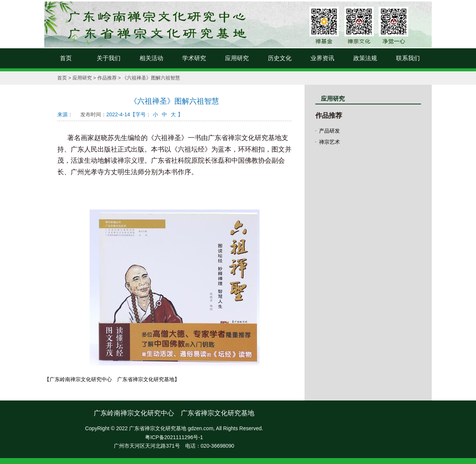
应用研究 (237, 58)
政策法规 (365, 58)
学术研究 (194, 58)
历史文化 (280, 58)
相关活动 (151, 58)
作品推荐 (107, 78)
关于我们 (109, 58)
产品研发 (329, 131)
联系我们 (408, 58)
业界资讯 (322, 58)
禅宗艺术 (329, 142)
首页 (66, 58)
